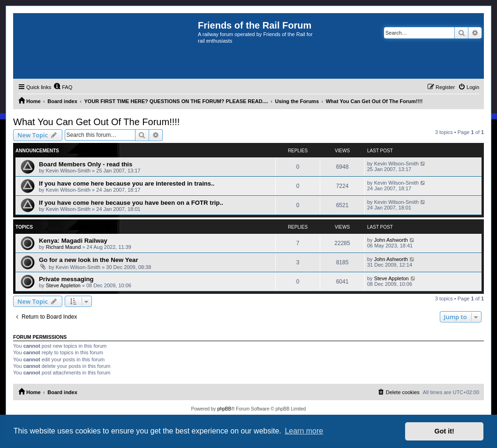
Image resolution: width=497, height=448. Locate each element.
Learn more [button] (304, 431)
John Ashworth (391, 240)
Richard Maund (64, 247)
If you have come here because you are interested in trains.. (127, 183)
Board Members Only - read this (86, 164)
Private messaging (66, 279)
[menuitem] (63, 87)
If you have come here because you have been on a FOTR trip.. (131, 203)
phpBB (224, 409)
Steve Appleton (63, 285)
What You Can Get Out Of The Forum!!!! (96, 122)
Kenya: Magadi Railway (73, 241)
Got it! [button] (444, 431)
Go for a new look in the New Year (89, 260)
